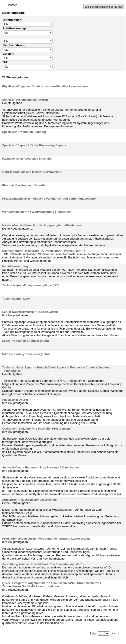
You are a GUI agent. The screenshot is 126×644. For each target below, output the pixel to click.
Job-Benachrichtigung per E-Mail (104, 7)
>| (118, 633)
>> (113, 633)
